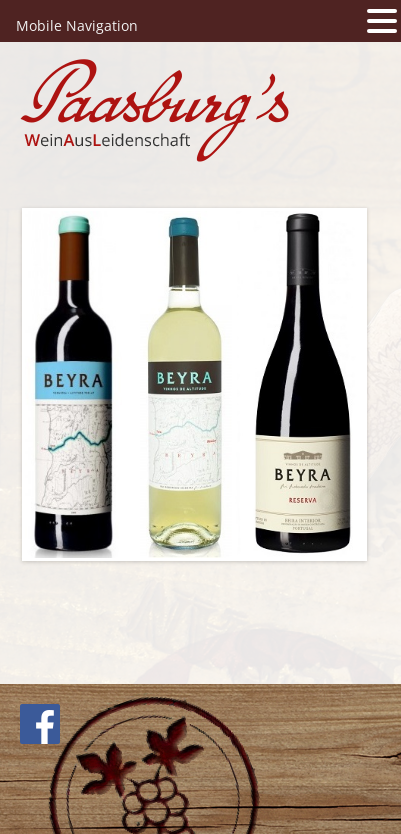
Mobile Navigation (77, 25)
